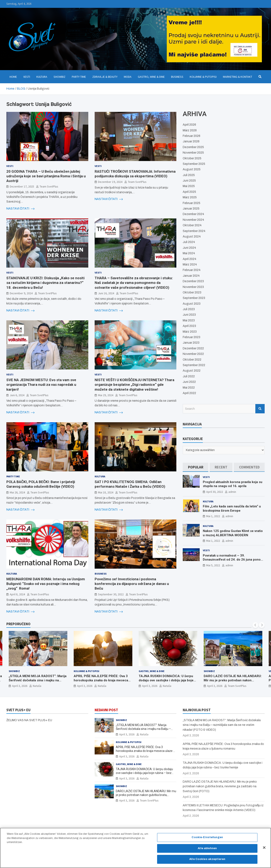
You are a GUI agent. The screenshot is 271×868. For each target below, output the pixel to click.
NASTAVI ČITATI (20, 209)
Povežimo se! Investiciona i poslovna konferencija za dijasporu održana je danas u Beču (132, 584)
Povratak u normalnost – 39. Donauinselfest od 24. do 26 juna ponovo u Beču (233, 560)
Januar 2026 (191, 141)
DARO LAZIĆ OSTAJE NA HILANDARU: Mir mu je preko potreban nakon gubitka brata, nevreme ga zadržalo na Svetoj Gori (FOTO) (233, 683)
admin (232, 492)
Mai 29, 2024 (106, 395)
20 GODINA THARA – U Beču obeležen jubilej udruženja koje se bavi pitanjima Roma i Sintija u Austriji (46, 176)
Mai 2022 (189, 388)
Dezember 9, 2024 (21, 293)
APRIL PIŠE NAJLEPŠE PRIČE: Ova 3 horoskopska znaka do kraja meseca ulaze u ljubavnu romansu (101, 680)
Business (177, 77)
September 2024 (194, 231)
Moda (128, 77)
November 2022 (193, 354)
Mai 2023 (189, 320)
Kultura (42, 77)
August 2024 (192, 237)
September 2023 (194, 298)
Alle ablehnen (207, 849)
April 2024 (189, 259)
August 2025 (192, 169)
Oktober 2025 (192, 158)
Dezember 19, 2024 (110, 182)
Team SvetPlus (49, 186)
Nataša (37, 686)
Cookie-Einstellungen (207, 838)
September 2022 (194, 365)
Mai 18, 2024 (106, 492)
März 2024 (190, 265)
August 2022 (192, 371)
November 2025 (193, 153)
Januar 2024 (191, 276)
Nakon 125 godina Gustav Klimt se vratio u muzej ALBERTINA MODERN (233, 533)
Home (13, 77)
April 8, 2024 (17, 594)
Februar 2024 (192, 270)
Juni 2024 (189, 248)
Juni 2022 (189, 382)
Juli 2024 (189, 242)
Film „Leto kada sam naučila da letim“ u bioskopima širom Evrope (232, 508)
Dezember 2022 (193, 348)
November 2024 (193, 220)
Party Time (79, 77)
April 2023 (189, 326)
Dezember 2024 (193, 214)
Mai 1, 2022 (213, 516)
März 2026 (190, 130)
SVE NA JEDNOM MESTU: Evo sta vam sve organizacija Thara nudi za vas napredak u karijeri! (41, 385)
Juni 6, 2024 (17, 395)
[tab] (196, 467)
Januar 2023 (191, 343)
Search (260, 409)
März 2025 (190, 197)
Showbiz (59, 77)
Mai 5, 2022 (213, 565)
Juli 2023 (189, 309)
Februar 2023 (191, 337)
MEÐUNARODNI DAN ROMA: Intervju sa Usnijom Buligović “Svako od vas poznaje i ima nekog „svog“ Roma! (46, 584)
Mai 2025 (189, 186)
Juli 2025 (189, 175)
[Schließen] (264, 848)
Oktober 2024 (192, 225)
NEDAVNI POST (106, 710)
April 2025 (189, 192)
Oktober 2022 (192, 360)
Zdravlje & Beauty (105, 77)
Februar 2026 (191, 136)
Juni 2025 (189, 181)
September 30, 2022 (111, 594)
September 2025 (194, 164)
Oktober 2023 (192, 292)
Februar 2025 (191, 203)
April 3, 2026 (20, 686)
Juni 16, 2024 (106, 293)
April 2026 (189, 125)
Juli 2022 (189, 376)
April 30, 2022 (215, 492)
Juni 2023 (189, 315)
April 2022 (189, 393)
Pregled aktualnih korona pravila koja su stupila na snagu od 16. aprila (233, 484)
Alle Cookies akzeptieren (207, 860)
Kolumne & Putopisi (203, 77)
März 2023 (190, 332)
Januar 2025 (191, 209)
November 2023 (193, 287)
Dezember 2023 (193, 281)
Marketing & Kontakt (238, 77)
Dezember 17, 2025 (22, 186)
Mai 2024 (189, 253)
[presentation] (255, 625)
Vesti (27, 77)
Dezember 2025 (193, 147)
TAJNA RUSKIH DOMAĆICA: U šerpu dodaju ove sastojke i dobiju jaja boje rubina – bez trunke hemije (166, 680)
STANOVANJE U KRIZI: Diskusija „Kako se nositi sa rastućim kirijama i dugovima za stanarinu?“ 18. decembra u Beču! (45, 283)
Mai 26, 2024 (17, 492)
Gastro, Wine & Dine (151, 77)
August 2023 (192, 304)
